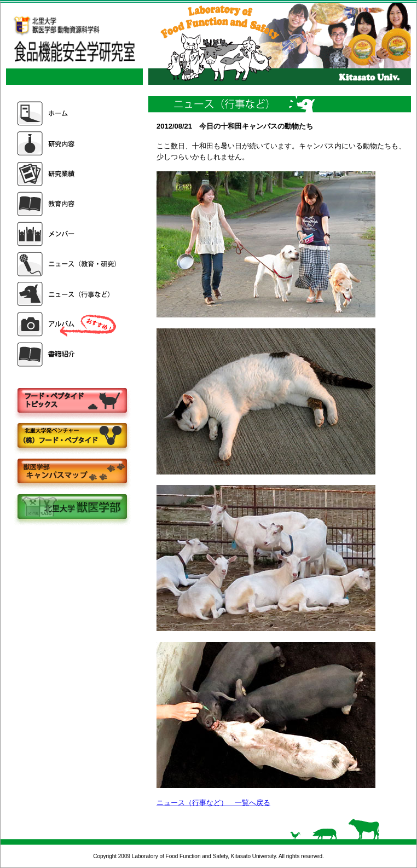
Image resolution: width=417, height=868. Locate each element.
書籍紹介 (68, 354)
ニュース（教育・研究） (68, 264)
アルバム (68, 324)
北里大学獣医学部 (72, 508)
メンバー (68, 234)
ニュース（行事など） (68, 294)
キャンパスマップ (72, 472)
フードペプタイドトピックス (72, 401)
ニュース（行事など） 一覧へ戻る (213, 803)
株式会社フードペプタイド (72, 436)
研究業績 (68, 174)
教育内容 (68, 204)
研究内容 (68, 144)
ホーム (68, 114)
